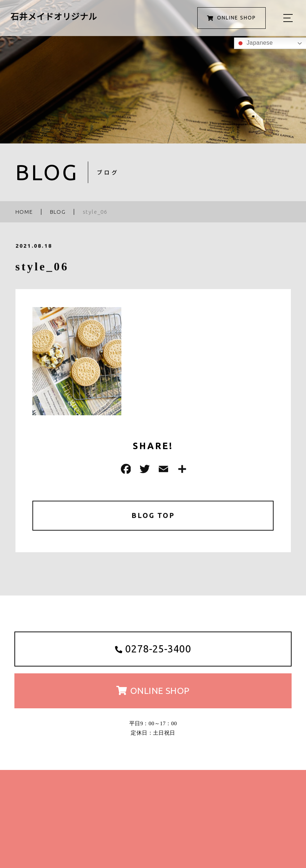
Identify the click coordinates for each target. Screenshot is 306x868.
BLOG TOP (153, 516)
